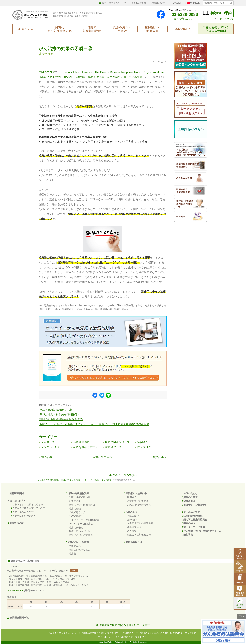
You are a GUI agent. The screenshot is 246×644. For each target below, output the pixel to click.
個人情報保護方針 (124, 637)
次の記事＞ (160, 457)
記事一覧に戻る (103, 457)
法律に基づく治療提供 (81, 535)
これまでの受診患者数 (139, 505)
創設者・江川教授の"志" (140, 535)
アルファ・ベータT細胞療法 (84, 520)
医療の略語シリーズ (117, 442)
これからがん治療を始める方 (27, 504)
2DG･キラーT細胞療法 (81, 524)
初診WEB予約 (217, 13)
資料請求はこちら (183, 19)
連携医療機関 (16, 493)
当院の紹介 (183, 29)
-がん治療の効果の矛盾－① (55, 410)
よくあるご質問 (191, 512)
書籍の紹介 (189, 523)
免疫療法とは (16, 523)
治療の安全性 (76, 528)
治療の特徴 (75, 501)
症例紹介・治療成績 (152, 29)
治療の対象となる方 (80, 550)
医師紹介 (132, 520)
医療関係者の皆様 (192, 516)
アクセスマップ (225, 19)
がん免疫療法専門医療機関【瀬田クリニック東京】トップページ (65, 480)
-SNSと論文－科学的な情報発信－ (59, 415)
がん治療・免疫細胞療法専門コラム (202, 531)
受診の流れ (75, 546)
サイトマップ (142, 637)
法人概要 (132, 531)
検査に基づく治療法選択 (82, 505)
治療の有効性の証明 (80, 531)
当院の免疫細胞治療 (92, 29)
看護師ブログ (113, 447)
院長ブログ (144, 447)
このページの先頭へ (123, 475)
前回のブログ (47, 72)
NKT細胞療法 (76, 516)
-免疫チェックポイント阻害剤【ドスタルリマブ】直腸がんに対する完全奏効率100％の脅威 (94, 424)
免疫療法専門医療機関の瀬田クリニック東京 (123, 625)
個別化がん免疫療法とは (60, 29)
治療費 (72, 554)
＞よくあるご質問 (138, 3)
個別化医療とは (133, 542)
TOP (102, 3)
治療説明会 (189, 501)
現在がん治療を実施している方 (28, 508)
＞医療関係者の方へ (158, 3)
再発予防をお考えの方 (23, 516)
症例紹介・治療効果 (136, 493)
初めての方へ (28, 29)
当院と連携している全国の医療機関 (216, 29)
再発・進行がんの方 (22, 512)
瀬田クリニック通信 (102, 480)
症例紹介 (143, 442)
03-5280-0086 (182, 14)
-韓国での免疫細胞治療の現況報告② (61, 419)
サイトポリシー (106, 637)
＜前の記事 (45, 457)
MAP (74, 571)
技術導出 (188, 535)
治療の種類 (75, 509)
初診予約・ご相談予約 (195, 505)
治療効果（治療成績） (139, 501)
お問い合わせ (190, 493)
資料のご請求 (190, 497)
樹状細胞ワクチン (78, 512)
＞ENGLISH (176, 3)
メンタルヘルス (51, 447)
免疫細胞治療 (81, 442)
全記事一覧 (48, 442)
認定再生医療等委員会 (195, 520)
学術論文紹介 (134, 527)
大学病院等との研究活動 (140, 523)
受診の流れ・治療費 (122, 29)
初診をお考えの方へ (85, 447)
